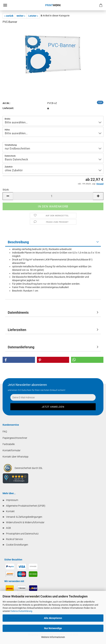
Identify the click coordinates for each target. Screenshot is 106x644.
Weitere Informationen (53, 637)
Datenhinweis (18, 312)
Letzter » (33, 16)
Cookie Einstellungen (17, 545)
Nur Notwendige (53, 628)
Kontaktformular (12, 450)
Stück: (6, 190)
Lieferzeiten (17, 330)
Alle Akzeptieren (53, 618)
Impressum (12, 500)
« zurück (9, 16)
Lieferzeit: (8, 108)
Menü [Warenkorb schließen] (5, 5)
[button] (8, 196)
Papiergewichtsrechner (15, 438)
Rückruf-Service (14, 539)
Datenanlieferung (21, 347)
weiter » (21, 16)
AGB (8, 528)
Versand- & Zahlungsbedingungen (24, 517)
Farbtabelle (9, 444)
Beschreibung (18, 242)
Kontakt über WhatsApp (16, 457)
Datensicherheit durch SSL (29, 468)
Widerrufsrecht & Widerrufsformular (25, 522)
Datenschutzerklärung (21, 611)
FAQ (5, 432)
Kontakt (10, 511)
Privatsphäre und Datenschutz (22, 534)
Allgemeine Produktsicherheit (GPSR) (26, 506)
